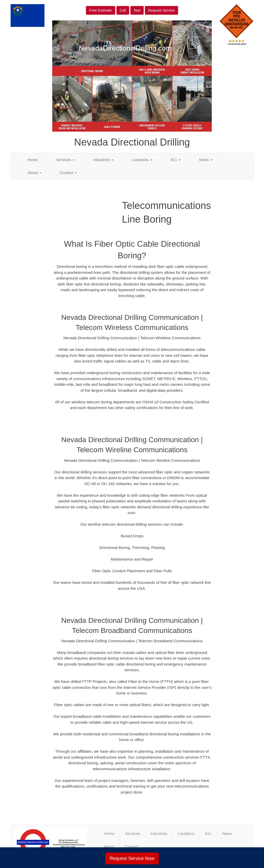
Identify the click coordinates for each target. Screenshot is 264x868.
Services (66, 160)
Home (33, 160)
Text (137, 10)
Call (123, 10)
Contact (68, 173)
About (35, 173)
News (206, 160)
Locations (142, 160)
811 (176, 160)
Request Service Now (132, 858)
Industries (103, 160)
